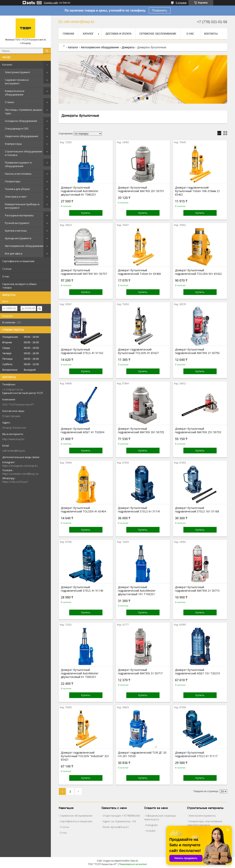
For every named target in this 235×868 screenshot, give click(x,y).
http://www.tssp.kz (13, 439)
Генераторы (13, 181)
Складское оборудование (21, 121)
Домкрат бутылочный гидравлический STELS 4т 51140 (82, 589)
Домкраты (128, 47)
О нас (6, 276)
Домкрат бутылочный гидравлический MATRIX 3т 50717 (140, 672)
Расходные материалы (19, 215)
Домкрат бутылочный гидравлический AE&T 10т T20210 (197, 672)
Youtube (151, 831)
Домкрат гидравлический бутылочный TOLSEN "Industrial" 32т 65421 (85, 756)
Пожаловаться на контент (133, 864)
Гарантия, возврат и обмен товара (19, 286)
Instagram (152, 825)
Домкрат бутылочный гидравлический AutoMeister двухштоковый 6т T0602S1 (80, 673)
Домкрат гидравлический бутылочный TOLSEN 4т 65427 (138, 351)
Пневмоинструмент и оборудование (18, 164)
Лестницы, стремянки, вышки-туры (24, 111)
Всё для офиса (14, 253)
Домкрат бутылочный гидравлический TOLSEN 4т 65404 (83, 510)
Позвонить (160, 10)
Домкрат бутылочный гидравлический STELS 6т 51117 (196, 754)
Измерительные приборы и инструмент (22, 206)
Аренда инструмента (18, 238)
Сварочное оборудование (22, 136)
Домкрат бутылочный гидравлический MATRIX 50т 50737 (84, 272)
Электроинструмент (18, 72)
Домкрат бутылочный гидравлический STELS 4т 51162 (82, 351)
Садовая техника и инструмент (17, 82)
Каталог (7, 65)
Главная (68, 34)
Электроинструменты (202, 816)
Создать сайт (51, 3)
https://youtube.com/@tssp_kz (21, 474)
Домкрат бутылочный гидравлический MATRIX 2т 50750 (197, 351)
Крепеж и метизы (16, 231)
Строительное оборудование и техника (24, 153)
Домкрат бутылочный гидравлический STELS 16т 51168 (197, 510)
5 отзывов (181, 3)
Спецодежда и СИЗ (17, 128)
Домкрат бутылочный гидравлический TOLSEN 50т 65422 (198, 272)
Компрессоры (13, 144)
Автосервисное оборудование (24, 246)
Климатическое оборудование (15, 93)
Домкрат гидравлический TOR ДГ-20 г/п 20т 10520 (142, 754)
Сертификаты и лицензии (18, 261)
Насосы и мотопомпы (18, 174)
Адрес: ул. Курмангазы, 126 (119, 821)
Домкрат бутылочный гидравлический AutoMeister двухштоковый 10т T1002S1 (137, 591)
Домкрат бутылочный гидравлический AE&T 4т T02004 (83, 430)
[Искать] (47, 51)
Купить (86, 213)
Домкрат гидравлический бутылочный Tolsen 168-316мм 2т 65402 (197, 191)
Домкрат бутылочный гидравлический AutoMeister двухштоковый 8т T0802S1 (80, 191)
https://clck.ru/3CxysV (15, 482)
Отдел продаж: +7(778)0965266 (121, 816)
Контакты (211, 34)
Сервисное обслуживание (158, 34)
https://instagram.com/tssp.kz (20, 466)
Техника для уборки (17, 189)
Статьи (7, 269)
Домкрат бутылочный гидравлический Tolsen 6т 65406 (139, 272)
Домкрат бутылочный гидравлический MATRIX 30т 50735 (141, 430)
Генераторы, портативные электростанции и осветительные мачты (205, 825)
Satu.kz (134, 861)
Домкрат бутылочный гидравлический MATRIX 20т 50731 (141, 189)
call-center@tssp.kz (14, 451)
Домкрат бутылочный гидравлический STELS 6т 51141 (139, 510)
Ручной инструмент (17, 223)
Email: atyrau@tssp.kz (116, 827)
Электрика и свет (16, 197)
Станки (9, 102)
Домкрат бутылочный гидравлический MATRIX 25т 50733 (198, 430)
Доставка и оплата (118, 34)
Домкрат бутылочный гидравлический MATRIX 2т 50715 (197, 589)
